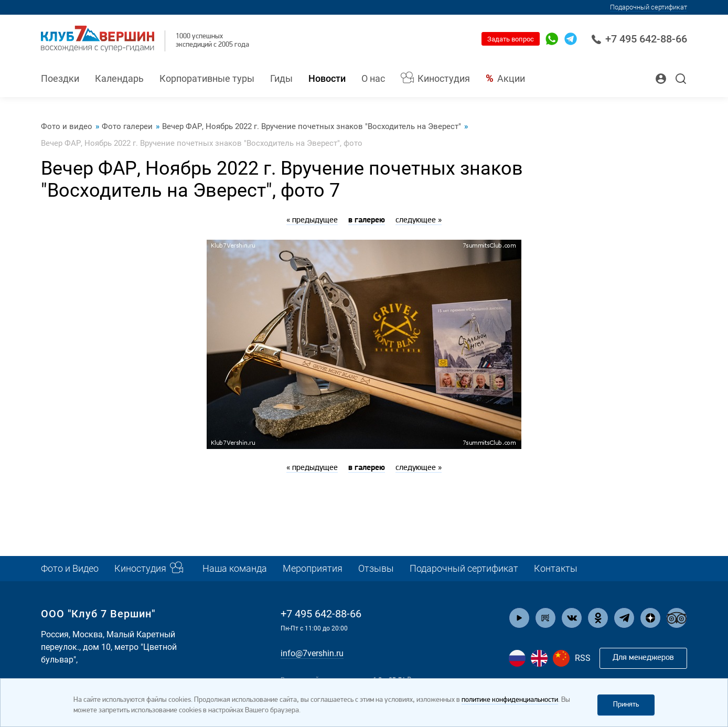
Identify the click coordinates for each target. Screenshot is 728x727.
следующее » (419, 220)
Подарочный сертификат (649, 7)
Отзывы (376, 568)
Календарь (119, 78)
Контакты (556, 568)
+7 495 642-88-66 (639, 39)
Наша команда (235, 568)
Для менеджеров (643, 658)
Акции (511, 78)
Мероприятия (313, 568)
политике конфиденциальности (510, 700)
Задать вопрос (511, 39)
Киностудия (444, 78)
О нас (373, 78)
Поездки (60, 78)
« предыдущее (312, 220)
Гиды (281, 78)
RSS (583, 658)
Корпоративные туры (207, 78)
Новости (327, 78)
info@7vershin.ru (312, 653)
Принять (626, 705)
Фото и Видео (70, 568)
